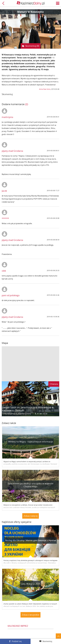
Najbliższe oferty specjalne (17, 522)
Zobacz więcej (31, 516)
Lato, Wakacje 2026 (30, 584)
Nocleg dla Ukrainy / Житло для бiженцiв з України (30, 540)
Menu (58, 3)
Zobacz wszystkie (30, 615)
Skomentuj (47, 641)
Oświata (54, 384)
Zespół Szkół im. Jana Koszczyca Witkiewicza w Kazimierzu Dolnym (28, 409)
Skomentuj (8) (32, 46)
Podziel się (17, 641)
